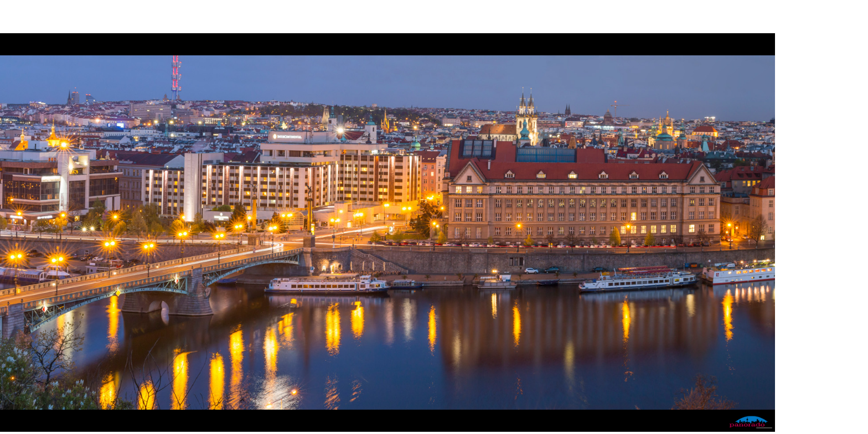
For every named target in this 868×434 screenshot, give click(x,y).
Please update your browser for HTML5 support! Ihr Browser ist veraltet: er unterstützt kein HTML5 (387, 232)
